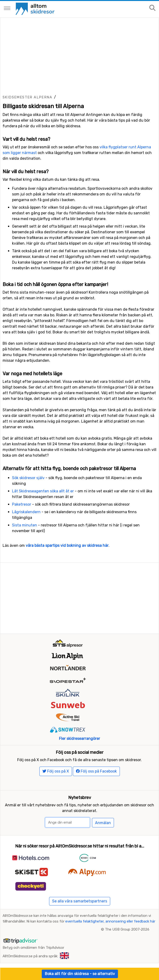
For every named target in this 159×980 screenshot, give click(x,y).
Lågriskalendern (26, 528)
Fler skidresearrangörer (79, 771)
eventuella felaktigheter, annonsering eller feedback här (110, 954)
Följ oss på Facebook (96, 804)
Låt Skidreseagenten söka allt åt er (43, 507)
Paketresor (22, 520)
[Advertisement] (79, 51)
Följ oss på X (56, 804)
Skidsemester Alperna (27, 113)
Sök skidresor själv (28, 494)
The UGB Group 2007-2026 (127, 962)
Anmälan (103, 855)
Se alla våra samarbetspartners (80, 934)
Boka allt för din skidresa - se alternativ (80, 974)
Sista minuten (25, 541)
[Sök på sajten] (152, 8)
